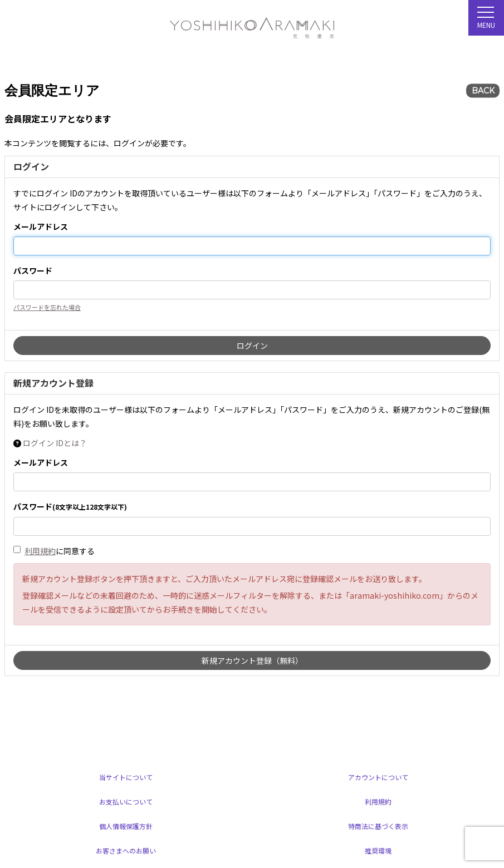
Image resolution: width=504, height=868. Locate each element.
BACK (483, 91)
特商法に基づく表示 (378, 826)
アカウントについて (378, 777)
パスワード (33, 270)
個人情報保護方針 (126, 826)
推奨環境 (378, 850)
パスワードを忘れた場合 (47, 307)
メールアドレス (41, 226)
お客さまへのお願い (126, 850)
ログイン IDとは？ (55, 443)
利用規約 (40, 551)
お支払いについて (126, 802)
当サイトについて (126, 777)
